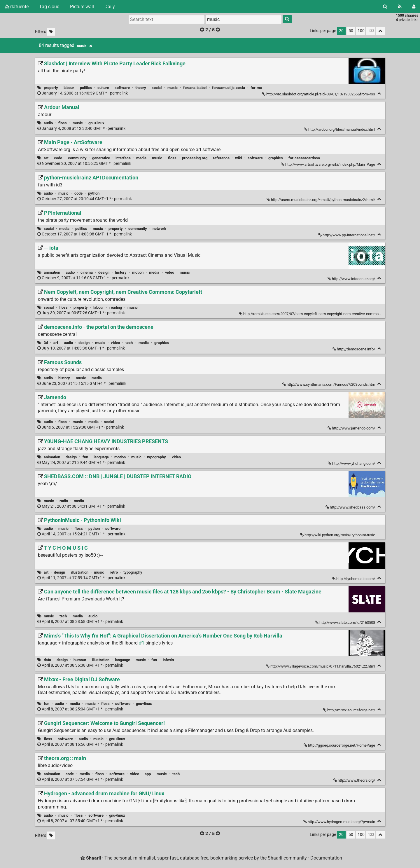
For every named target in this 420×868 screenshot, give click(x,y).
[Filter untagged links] (51, 32)
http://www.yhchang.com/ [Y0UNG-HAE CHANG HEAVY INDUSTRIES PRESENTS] (352, 463)
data (47, 660)
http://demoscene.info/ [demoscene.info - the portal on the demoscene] (354, 349)
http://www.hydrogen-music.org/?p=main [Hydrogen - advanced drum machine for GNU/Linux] (340, 822)
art (46, 158)
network (159, 229)
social (157, 88)
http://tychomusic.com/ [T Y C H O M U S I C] (354, 579)
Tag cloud (49, 7)
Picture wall (82, 7)
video (170, 272)
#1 (142, 643)
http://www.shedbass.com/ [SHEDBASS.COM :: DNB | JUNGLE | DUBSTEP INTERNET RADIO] (351, 507)
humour (80, 660)
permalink (83, 93)
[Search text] (167, 19)
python (94, 193)
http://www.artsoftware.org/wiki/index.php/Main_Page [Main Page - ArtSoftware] (328, 164)
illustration (80, 572)
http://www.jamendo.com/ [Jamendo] (352, 428)
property (51, 88)
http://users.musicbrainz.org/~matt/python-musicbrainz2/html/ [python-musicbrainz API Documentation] (321, 200)
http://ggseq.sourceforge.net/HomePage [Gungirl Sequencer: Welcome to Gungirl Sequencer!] (340, 745)
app (148, 774)
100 (361, 31)
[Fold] (379, 94)
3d (46, 343)
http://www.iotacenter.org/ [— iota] (352, 279)
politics (86, 88)
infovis (168, 660)
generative (101, 158)
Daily (110, 7)
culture (103, 88)
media (141, 158)
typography (156, 457)
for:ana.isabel (195, 88)
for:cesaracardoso (304, 158)
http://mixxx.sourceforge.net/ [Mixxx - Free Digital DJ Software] (349, 710)
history (121, 272)
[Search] (385, 7)
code (58, 158)
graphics (276, 158)
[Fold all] (381, 31)
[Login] (414, 7)
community (77, 158)
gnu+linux (96, 123)
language (101, 457)
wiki (238, 158)
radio (64, 501)
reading (116, 307)
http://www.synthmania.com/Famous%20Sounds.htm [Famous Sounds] (329, 384)
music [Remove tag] (84, 46)
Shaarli (93, 858)
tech (129, 343)
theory (141, 88)
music (173, 88)
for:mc (256, 88)
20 (341, 31)
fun (85, 457)
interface (123, 158)
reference (221, 158)
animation (52, 272)
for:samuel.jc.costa (229, 88)
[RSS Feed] (400, 7)
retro (114, 572)
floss (63, 123)
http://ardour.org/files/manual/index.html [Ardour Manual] (340, 129)
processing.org (195, 158)
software (122, 88)
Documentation (326, 858)
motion (138, 272)
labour (69, 88)
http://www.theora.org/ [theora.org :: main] (355, 780)
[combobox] (244, 19)
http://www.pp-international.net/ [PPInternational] (347, 235)
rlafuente (17, 7)
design (104, 272)
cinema (87, 272)
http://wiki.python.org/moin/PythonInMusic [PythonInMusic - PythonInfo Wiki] (338, 535)
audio (48, 123)
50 (351, 31)
